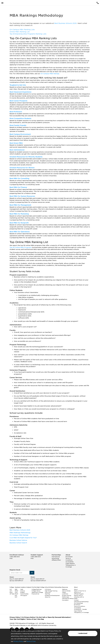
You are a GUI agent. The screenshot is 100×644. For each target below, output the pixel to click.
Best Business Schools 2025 (65, 23)
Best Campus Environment (20, 134)
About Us (48, 597)
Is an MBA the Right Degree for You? (23, 538)
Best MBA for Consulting (19, 178)
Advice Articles (66, 591)
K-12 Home (48, 589)
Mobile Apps (66, 597)
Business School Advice (18, 540)
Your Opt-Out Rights (17, 619)
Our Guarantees (78, 603)
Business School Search (18, 543)
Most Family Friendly (18, 125)
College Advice (36, 591)
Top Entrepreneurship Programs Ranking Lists (28, 34)
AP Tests (12, 594)
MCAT (16, 594)
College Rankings (37, 589)
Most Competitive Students (20, 118)
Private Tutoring (67, 595)
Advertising (55, 558)
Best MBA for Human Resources (22, 196)
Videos (64, 592)
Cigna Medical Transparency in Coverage (71, 565)
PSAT (11, 592)
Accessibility (70, 562)
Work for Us (77, 592)
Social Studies (24, 594)
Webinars (65, 589)
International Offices (68, 598)
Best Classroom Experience (20, 92)
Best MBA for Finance (18, 187)
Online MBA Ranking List (20, 32)
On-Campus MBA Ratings (50, 74)
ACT (11, 591)
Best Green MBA (16, 143)
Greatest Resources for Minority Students (26, 157)
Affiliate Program (79, 594)
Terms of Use (31, 641)
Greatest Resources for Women (22, 168)
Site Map (41, 619)
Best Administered (17, 150)
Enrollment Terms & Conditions (69, 558)
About (76, 589)
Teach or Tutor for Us (80, 591)
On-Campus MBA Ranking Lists (22, 30)
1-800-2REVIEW (15, 557)
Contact (76, 600)
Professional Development (52, 595)
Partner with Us (78, 595)
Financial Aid (35, 594)
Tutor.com (48, 592)
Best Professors (16, 112)
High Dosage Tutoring (51, 591)
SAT (11, 589)
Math (22, 589)
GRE (16, 589)
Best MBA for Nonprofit (19, 223)
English (22, 592)
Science (23, 591)
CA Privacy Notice (28, 617)
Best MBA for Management (20, 205)
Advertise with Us (79, 597)
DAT (16, 595)
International (56, 557)
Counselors (65, 600)
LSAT (16, 592)
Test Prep (47, 594)
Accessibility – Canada (80, 609)
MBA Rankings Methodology (20, 533)
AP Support (24, 595)
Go (32, 573)
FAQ (11, 558)
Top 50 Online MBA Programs (21, 247)
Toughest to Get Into (18, 85)
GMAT (16, 591)
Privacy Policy (18, 641)
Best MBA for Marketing (19, 214)
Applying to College (37, 592)
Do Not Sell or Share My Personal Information (53, 617)
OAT (16, 597)
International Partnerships (81, 602)
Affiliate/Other (56, 560)
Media (76, 598)
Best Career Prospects (18, 101)
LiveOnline (65, 594)
